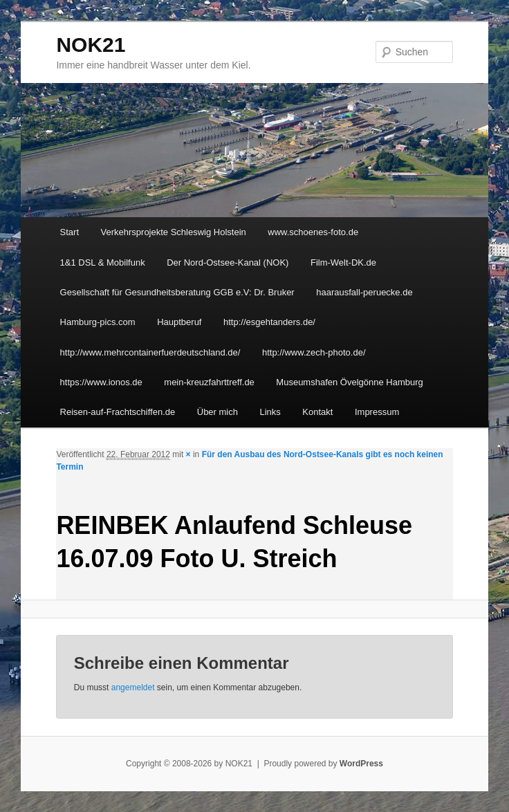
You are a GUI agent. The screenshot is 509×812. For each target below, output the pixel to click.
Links (270, 412)
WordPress (361, 764)
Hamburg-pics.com (98, 322)
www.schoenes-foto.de (313, 232)
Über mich (218, 412)
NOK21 (91, 45)
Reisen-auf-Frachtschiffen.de (118, 412)
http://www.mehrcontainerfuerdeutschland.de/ (150, 352)
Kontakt (317, 412)
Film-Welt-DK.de (343, 262)
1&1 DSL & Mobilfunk (103, 262)
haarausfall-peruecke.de (364, 292)
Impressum (377, 412)
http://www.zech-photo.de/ (314, 352)
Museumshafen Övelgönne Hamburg (349, 382)
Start (70, 232)
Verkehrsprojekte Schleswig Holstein (174, 232)
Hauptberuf (179, 322)
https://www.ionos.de (101, 382)
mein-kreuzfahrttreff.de (209, 382)
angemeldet (133, 688)
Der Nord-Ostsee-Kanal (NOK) (228, 262)
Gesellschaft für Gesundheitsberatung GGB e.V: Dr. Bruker (177, 292)
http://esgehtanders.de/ (269, 322)
